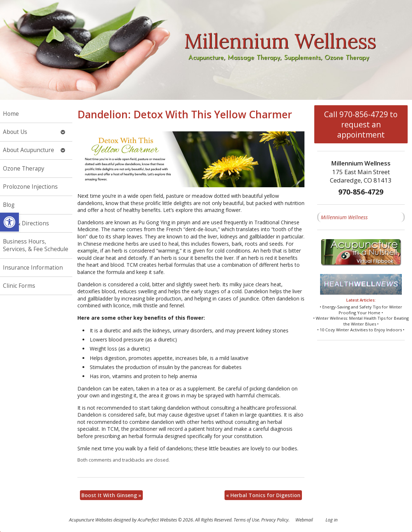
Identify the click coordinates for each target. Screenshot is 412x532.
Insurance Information (33, 268)
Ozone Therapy (24, 169)
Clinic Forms (19, 286)
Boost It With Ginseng (111, 495)
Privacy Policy (275, 520)
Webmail (304, 520)
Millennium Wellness (344, 217)
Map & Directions (26, 223)
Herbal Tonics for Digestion (263, 495)
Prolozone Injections (30, 187)
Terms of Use (246, 520)
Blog (9, 205)
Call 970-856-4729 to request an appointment (361, 124)
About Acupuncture (29, 150)
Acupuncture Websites (91, 520)
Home (11, 114)
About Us (15, 132)
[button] (9, 222)
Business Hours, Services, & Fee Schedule (36, 245)
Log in (332, 520)
